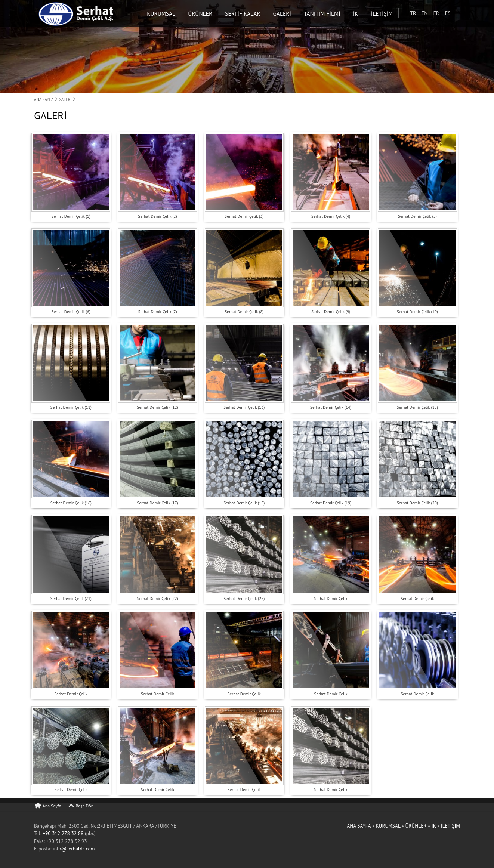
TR (420, 13)
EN (432, 13)
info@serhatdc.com (74, 849)
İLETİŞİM (450, 826)
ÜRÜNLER (416, 826)
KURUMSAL (388, 826)
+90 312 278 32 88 (63, 833)
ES (455, 13)
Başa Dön (80, 806)
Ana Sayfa (48, 806)
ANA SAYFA (359, 826)
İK (434, 826)
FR (444, 13)
